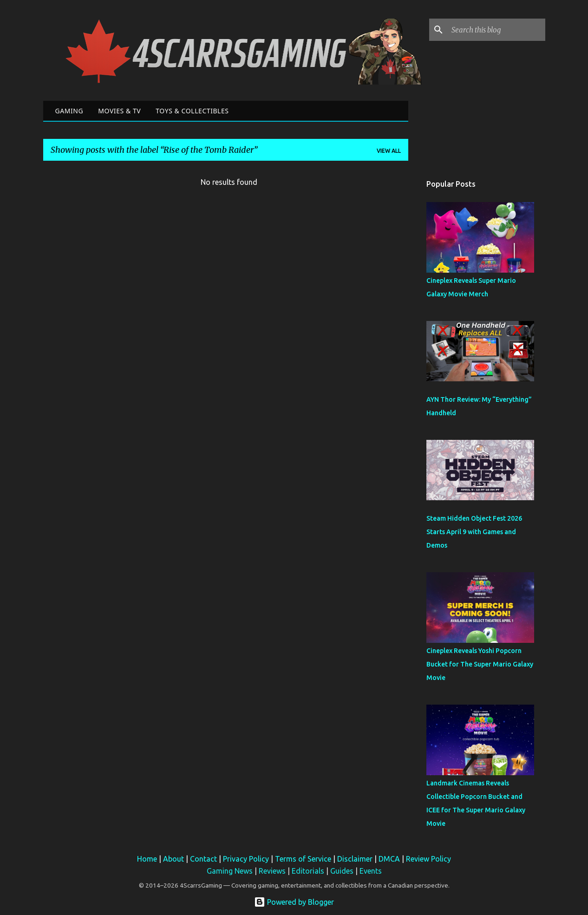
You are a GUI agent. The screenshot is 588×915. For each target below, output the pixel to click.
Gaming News (230, 871)
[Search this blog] (497, 30)
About (173, 859)
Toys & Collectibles (192, 111)
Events (371, 871)
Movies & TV (119, 111)
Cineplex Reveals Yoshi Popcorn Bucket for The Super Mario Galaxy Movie (480, 664)
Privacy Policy (246, 859)
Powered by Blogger (294, 902)
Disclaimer (355, 859)
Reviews (272, 871)
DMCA (389, 859)
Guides (342, 871)
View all (389, 151)
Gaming (69, 111)
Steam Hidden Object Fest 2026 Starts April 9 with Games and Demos (474, 532)
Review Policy (428, 859)
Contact (203, 859)
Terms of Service (303, 859)
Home (147, 859)
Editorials (308, 871)
